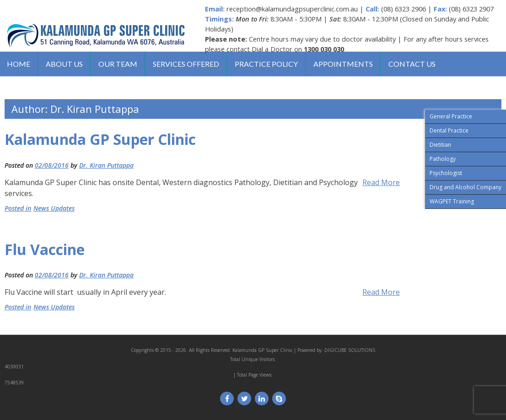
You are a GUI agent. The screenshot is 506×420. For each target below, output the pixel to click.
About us (64, 64)
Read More (381, 182)
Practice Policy (266, 64)
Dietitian (440, 145)
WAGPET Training (452, 201)
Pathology (443, 159)
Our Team (118, 64)
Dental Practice (449, 130)
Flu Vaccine (45, 249)
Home (19, 64)
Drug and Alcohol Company (466, 187)
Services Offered (186, 64)
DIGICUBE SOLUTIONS (350, 350)
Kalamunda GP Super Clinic (100, 139)
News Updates (54, 208)
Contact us (412, 64)
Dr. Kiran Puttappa (106, 165)
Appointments (343, 64)
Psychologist (446, 173)
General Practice (451, 116)
